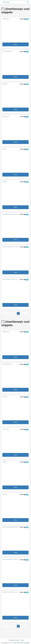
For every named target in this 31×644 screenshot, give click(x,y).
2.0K (21, 214)
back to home (6, 116)
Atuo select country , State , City (10, 279)
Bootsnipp (6, 2)
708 (21, 182)
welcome (5, 182)
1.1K (21, 117)
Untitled (4, 149)
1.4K (21, 84)
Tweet (22, 640)
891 (21, 52)
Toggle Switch (6, 19)
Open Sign (5, 84)
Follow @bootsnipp (14, 640)
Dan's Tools (16, 643)
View (15, 44)
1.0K (21, 247)
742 (21, 149)
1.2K (21, 19)
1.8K (21, 280)
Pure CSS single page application (10, 214)
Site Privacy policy (25, 643)
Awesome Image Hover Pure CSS (10, 247)
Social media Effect (7, 51)
